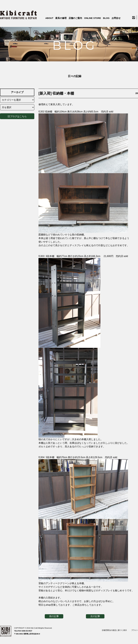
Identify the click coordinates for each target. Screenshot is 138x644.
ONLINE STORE (92, 18)
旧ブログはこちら (17, 116)
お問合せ (116, 18)
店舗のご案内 (75, 18)
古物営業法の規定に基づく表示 (114, 630)
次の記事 (95, 616)
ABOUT (49, 18)
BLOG (106, 18)
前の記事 (54, 616)
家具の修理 (61, 18)
